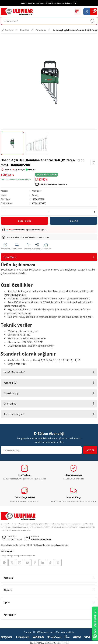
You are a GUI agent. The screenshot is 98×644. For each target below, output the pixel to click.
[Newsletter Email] (41, 450)
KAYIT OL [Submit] (90, 450)
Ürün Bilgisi (10, 257)
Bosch (35, 195)
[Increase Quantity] (94, 212)
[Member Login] (87, 12)
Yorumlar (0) (10, 383)
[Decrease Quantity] (3, 212)
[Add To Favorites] (94, 162)
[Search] (49, 21)
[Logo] (17, 12)
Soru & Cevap (11, 393)
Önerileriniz (10, 403)
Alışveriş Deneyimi (14, 414)
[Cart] (94, 12)
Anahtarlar (37, 191)
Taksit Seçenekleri (14, 372)
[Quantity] (49, 212)
